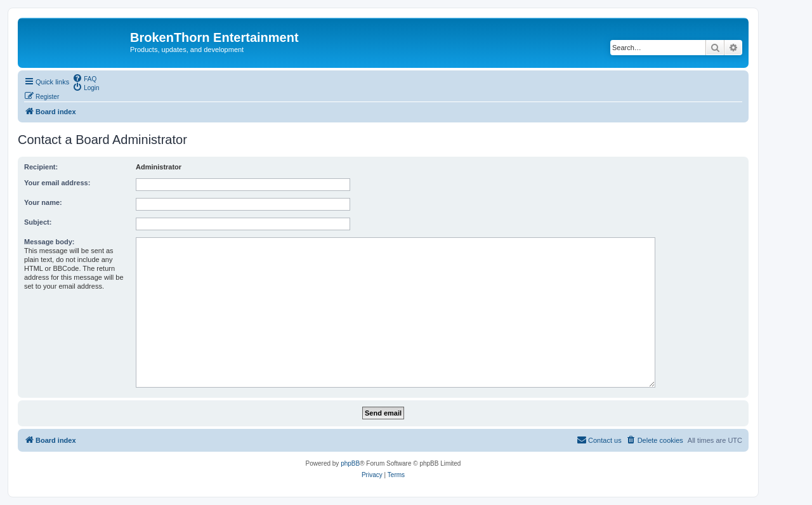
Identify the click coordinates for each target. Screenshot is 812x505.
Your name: (43, 202)
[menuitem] (84, 78)
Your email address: (57, 183)
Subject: (38, 222)
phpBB (350, 463)
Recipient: (41, 167)
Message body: (49, 242)
